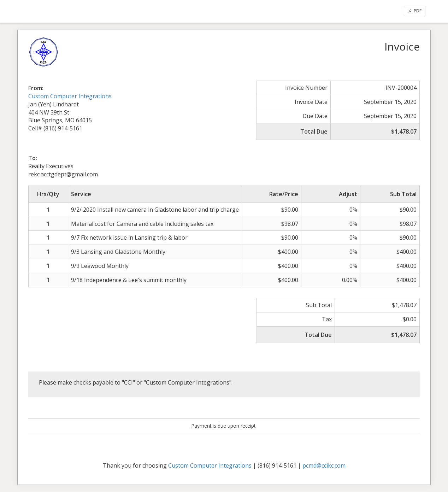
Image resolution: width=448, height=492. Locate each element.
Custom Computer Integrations (70, 96)
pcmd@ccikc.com (324, 465)
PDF (415, 11)
